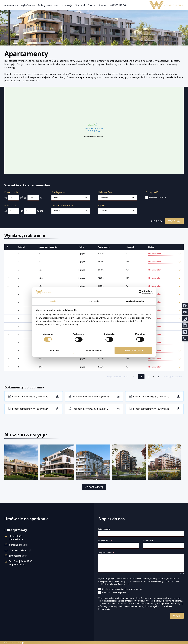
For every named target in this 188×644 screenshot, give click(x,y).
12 (157, 377)
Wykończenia (28, 5)
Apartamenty (11, 5)
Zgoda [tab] (53, 301)
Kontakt (103, 5)
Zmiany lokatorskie (48, 5)
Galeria (92, 5)
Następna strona (173, 377)
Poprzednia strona (117, 377)
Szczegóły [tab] (94, 301)
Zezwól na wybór (94, 350)
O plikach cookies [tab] (135, 301)
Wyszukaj (174, 221)
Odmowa (55, 350)
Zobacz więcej (94, 487)
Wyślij (177, 616)
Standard (80, 5)
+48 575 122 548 (118, 5)
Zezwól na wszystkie (133, 350)
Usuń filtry (155, 221)
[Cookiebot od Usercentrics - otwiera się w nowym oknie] (141, 292)
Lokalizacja (66, 5)
